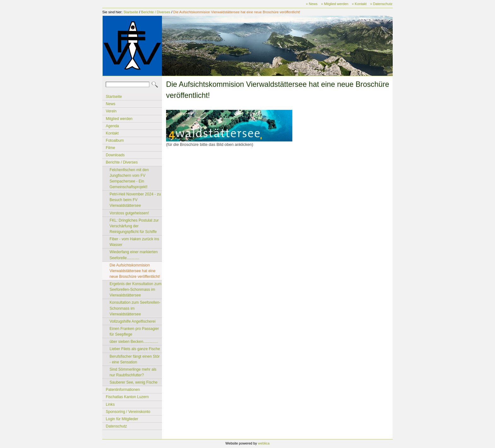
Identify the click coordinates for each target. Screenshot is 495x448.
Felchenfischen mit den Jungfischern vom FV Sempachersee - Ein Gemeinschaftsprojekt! (129, 178)
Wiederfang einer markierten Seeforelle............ (134, 255)
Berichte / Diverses (156, 12)
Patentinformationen (123, 390)
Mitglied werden (119, 119)
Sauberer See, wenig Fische (134, 382)
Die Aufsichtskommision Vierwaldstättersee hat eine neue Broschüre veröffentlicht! (237, 12)
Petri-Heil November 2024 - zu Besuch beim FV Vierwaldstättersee (135, 200)
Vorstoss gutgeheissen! (129, 213)
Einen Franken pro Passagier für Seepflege (134, 332)
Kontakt (112, 133)
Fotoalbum (115, 140)
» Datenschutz (381, 4)
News (110, 104)
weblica (264, 443)
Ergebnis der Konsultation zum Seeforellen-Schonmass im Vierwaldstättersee (136, 290)
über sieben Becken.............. (134, 342)
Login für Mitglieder (122, 419)
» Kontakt (359, 4)
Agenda (112, 126)
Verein (111, 111)
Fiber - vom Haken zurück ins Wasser (134, 242)
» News (312, 4)
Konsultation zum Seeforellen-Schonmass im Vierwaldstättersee (135, 308)
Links (110, 404)
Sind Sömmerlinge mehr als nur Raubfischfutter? (133, 372)
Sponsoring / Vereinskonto (128, 412)
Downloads (115, 155)
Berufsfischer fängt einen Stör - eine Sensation (135, 359)
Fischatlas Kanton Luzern (127, 397)
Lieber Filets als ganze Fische (135, 349)
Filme (110, 148)
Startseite (131, 12)
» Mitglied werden (335, 4)
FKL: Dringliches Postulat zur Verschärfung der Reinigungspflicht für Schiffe (134, 226)
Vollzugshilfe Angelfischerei (133, 321)
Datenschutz (116, 426)
